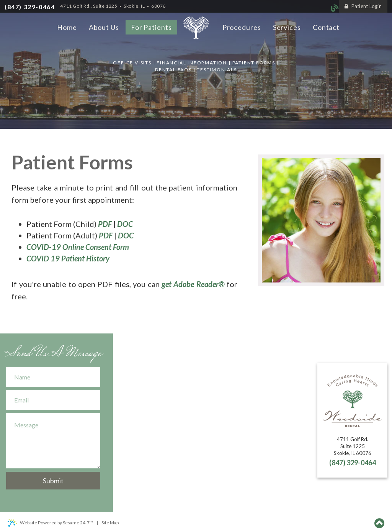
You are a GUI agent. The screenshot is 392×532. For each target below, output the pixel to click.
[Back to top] (379, 522)
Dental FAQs (173, 70)
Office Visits (132, 63)
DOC (125, 224)
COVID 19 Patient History (68, 258)
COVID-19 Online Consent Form (78, 247)
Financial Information (192, 63)
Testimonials (217, 70)
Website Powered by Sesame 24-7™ (50, 523)
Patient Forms (254, 63)
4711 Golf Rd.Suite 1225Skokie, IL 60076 (353, 446)
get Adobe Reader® (193, 284)
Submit (53, 481)
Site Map (110, 523)
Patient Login (363, 6)
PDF (105, 224)
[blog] (335, 7)
